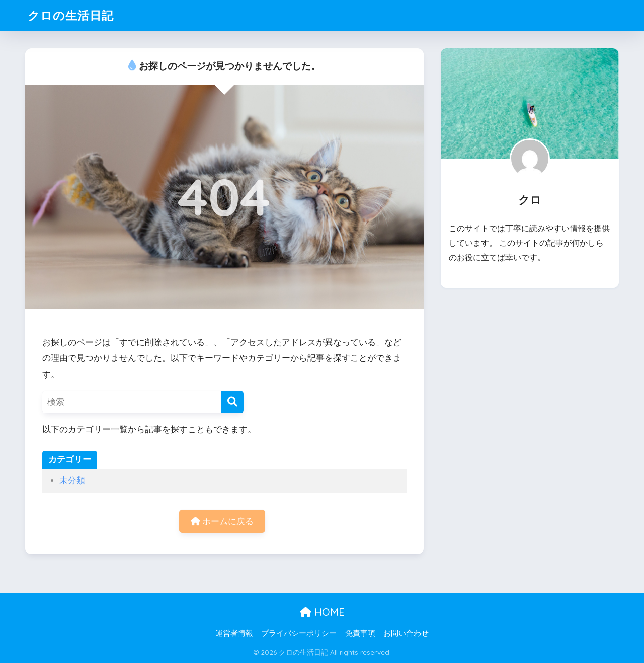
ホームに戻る (222, 521)
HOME (322, 612)
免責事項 (360, 633)
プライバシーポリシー (299, 633)
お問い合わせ (406, 633)
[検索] (232, 402)
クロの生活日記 (71, 15)
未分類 (72, 481)
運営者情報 (234, 633)
